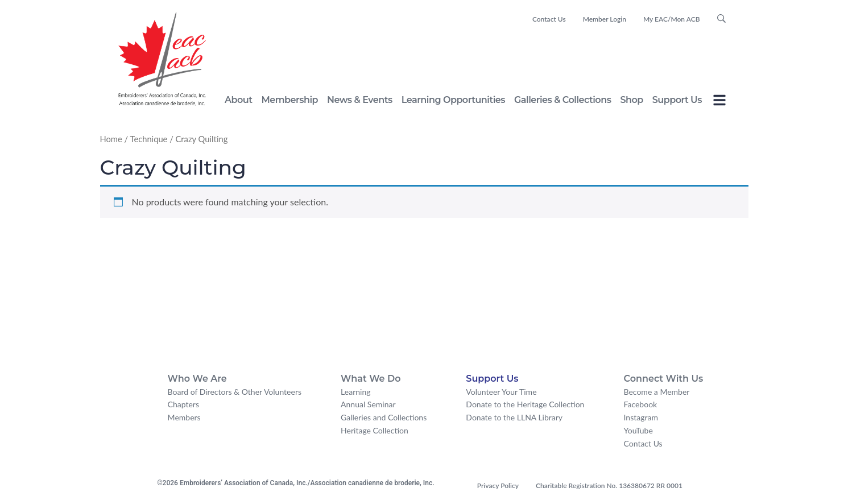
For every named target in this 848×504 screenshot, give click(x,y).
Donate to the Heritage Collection (525, 404)
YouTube (638, 430)
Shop (631, 100)
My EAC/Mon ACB (672, 19)
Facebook (641, 404)
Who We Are (197, 379)
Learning (355, 392)
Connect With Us (664, 379)
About (238, 100)
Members (184, 417)
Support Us (677, 100)
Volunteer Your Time (501, 392)
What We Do (371, 379)
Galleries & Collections (562, 100)
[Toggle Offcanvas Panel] (719, 102)
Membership (289, 100)
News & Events (360, 100)
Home (111, 139)
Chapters (183, 404)
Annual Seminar (368, 404)
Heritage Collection (375, 430)
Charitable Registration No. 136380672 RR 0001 (609, 486)
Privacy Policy (498, 486)
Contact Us (549, 19)
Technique (148, 139)
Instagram (641, 417)
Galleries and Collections (384, 417)
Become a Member (657, 392)
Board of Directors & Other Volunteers (235, 392)
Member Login (605, 19)
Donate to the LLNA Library (514, 417)
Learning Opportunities (453, 100)
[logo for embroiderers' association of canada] (162, 59)
